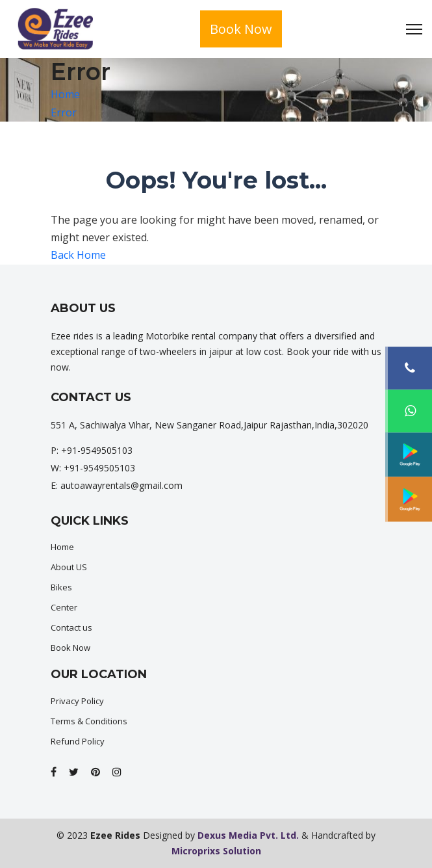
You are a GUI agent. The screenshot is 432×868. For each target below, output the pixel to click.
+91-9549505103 (97, 450)
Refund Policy (78, 741)
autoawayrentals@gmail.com (121, 485)
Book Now (241, 29)
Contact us (71, 627)
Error (64, 112)
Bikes (61, 587)
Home (65, 94)
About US (69, 567)
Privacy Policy (77, 701)
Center (64, 607)
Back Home (78, 255)
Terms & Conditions (89, 721)
